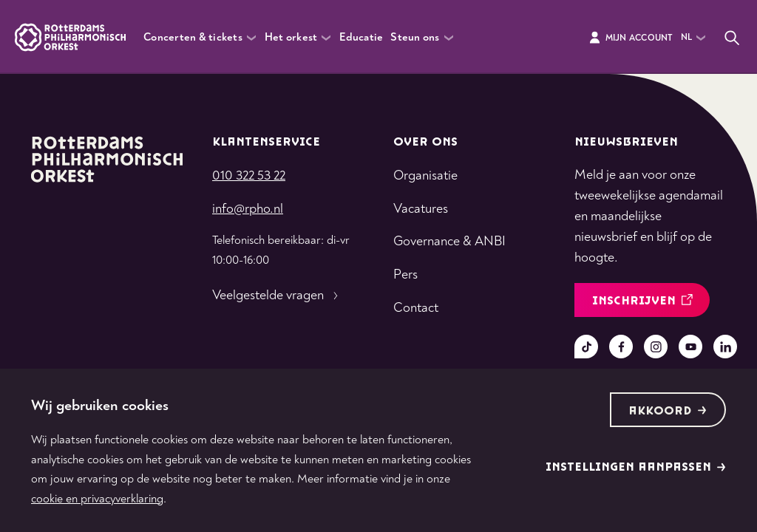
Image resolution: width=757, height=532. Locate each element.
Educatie (361, 37)
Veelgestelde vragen (277, 296)
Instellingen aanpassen (636, 467)
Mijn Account (630, 38)
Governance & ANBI (449, 241)
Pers (405, 274)
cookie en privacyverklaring (97, 499)
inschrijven (642, 301)
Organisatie (425, 175)
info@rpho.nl (248, 209)
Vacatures (421, 209)
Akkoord (668, 411)
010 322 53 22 (249, 175)
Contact (416, 308)
